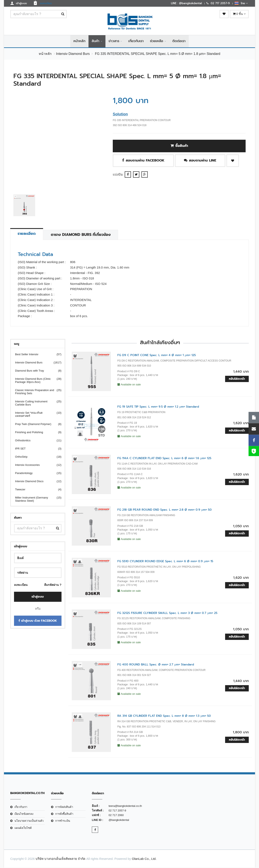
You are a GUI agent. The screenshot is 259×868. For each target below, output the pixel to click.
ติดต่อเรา (179, 41)
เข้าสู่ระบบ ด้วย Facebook (38, 621)
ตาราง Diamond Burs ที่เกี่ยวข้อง (81, 235)
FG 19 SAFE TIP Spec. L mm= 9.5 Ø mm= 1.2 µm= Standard (158, 407)
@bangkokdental (119, 820)
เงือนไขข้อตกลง (24, 814)
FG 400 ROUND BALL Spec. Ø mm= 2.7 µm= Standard (156, 665)
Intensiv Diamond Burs (73, 54)
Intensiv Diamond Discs (36, 481)
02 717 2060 (116, 815)
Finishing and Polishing (36, 432)
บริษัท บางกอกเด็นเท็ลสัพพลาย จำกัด (60, 859)
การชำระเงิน (63, 821)
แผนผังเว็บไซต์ (23, 828)
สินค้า (96, 41)
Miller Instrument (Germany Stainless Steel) (36, 499)
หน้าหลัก (79, 41)
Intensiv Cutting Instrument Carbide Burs (36, 403)
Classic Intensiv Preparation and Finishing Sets (36, 392)
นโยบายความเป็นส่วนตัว (29, 821)
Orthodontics (36, 441)
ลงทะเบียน (21, 585)
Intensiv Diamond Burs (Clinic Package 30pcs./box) (36, 381)
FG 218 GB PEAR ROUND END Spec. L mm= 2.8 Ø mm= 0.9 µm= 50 (165, 510)
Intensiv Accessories (36, 465)
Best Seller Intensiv (36, 355)
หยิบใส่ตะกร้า (237, 379)
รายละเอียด (27, 234)
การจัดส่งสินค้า (64, 807)
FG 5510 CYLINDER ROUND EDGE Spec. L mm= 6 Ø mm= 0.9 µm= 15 (165, 561)
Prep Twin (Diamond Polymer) (36, 424)
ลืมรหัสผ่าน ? (53, 585)
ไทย (241, 3)
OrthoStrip (36, 457)
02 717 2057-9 (117, 811)
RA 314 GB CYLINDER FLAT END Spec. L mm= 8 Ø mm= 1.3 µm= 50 (164, 716)
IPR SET (36, 449)
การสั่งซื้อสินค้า (64, 814)
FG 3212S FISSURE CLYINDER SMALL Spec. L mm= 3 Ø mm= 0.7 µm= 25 (167, 613)
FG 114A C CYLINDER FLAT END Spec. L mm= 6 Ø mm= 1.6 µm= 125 (164, 458)
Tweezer (36, 490)
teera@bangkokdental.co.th (125, 806)
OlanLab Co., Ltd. (144, 859)
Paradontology (36, 473)
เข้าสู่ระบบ (38, 597)
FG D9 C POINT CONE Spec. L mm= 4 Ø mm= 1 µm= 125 (157, 355)
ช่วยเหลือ (157, 41)
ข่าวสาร (114, 41)
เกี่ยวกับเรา (136, 41)
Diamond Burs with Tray (36, 371)
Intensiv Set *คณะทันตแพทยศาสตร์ (36, 415)
